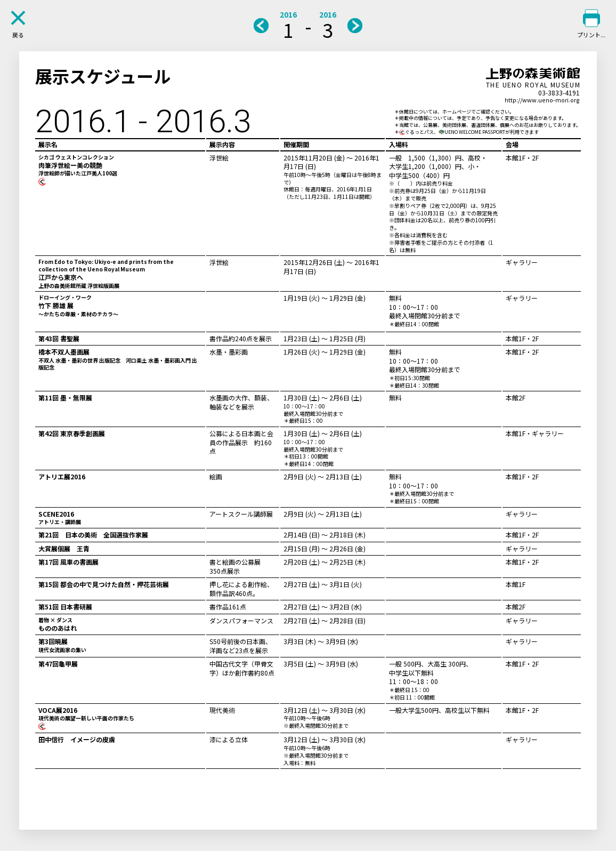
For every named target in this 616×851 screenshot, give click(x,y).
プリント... (591, 35)
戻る (18, 35)
